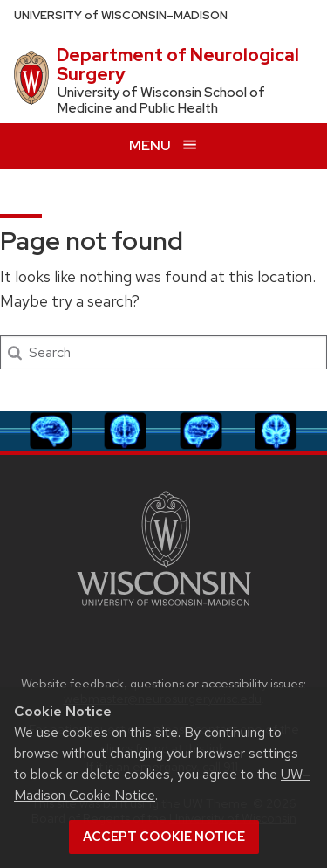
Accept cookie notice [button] (164, 837)
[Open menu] (163, 145)
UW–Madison (121, 15)
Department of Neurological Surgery (178, 65)
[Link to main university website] (164, 609)
